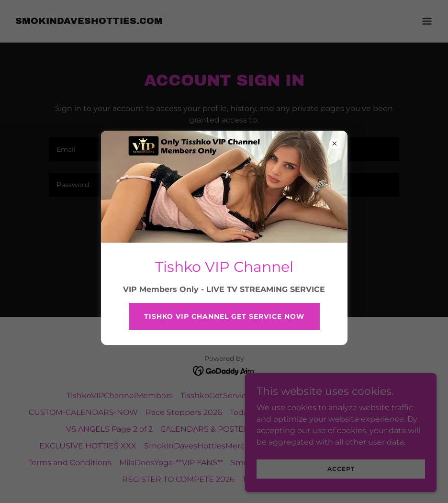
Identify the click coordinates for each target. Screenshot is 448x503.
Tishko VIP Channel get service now (224, 316)
